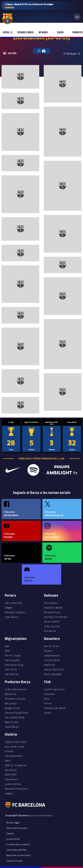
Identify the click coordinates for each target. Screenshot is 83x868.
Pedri (8, 651)
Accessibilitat (13, 839)
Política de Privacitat (17, 828)
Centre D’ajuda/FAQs (16, 850)
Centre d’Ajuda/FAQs (17, 713)
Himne (48, 703)
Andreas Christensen (56, 617)
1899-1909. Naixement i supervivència (13, 779)
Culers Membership (16, 689)
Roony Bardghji (53, 674)
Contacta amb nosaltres (18, 844)
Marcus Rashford (54, 669)
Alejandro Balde (53, 608)
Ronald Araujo (52, 612)
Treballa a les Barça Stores (55, 710)
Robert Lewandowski (52, 653)
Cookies (10, 833)
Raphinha (50, 665)
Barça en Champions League (17, 791)
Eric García (50, 631)
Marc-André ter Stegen (13, 605)
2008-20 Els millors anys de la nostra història (16, 747)
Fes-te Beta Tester (15, 717)
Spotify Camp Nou (54, 689)
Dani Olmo (11, 669)
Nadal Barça (12, 727)
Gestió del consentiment (18, 855)
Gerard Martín (52, 622)
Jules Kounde (52, 626)
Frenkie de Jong (14, 665)
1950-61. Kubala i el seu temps (16, 768)
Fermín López (13, 655)
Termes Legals (13, 822)
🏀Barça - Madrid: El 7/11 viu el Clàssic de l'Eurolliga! (29, 6)
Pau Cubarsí (51, 603)
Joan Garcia (11, 617)
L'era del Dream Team (14, 758)
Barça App (11, 703)
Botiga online (12, 708)
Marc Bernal (12, 674)
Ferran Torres (52, 646)
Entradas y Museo (15, 699)
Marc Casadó (12, 660)
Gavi (7, 646)
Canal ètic (49, 694)
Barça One (11, 694)
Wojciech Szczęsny (15, 612)
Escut (47, 699)
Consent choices (14, 861)
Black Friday (12, 722)
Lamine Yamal (52, 660)
